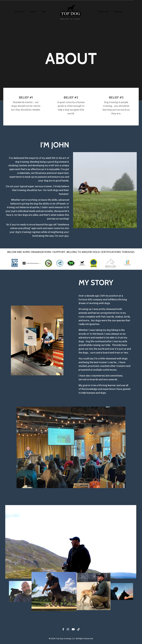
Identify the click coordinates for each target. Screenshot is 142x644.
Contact (33, 12)
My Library (19, 12)
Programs (118, 12)
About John (104, 12)
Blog (44, 12)
